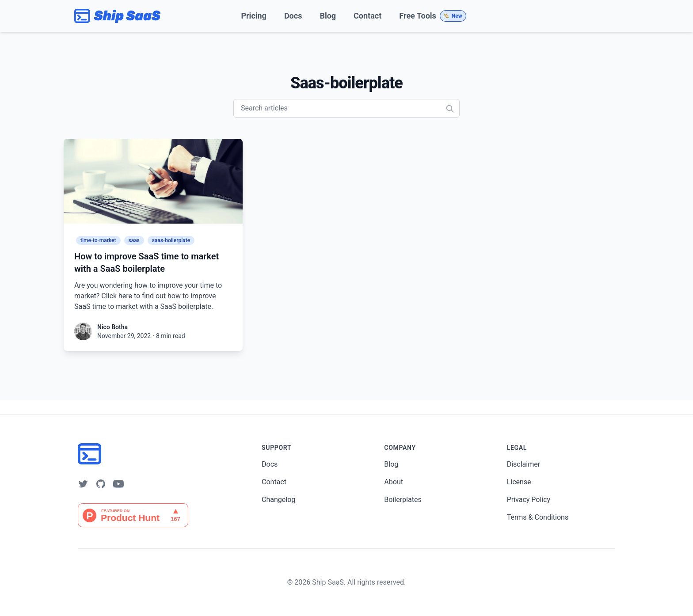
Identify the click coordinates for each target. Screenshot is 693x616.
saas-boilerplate (171, 240)
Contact (367, 16)
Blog (328, 16)
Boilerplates (403, 500)
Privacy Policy (529, 500)
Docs (293, 16)
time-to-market (98, 240)
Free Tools (432, 16)
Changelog (278, 500)
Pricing (253, 16)
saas (134, 240)
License (519, 482)
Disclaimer (524, 464)
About (394, 482)
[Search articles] (346, 108)
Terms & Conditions (538, 517)
